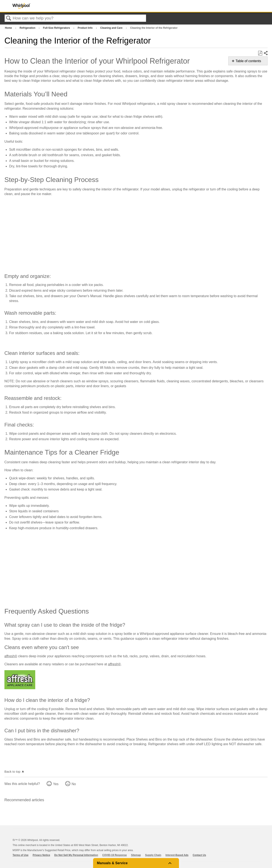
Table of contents (248, 61)
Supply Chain (153, 855)
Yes (56, 784)
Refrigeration (28, 28)
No (74, 784)
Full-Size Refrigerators (57, 28)
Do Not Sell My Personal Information (76, 855)
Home (9, 28)
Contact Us (199, 855)
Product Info (85, 28)
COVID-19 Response (115, 855)
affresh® (11, 656)
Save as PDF (260, 53)
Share (265, 53)
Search (9, 18)
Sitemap (136, 855)
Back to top (12, 772)
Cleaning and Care (112, 28)
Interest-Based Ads (177, 855)
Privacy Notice (41, 855)
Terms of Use (21, 855)
